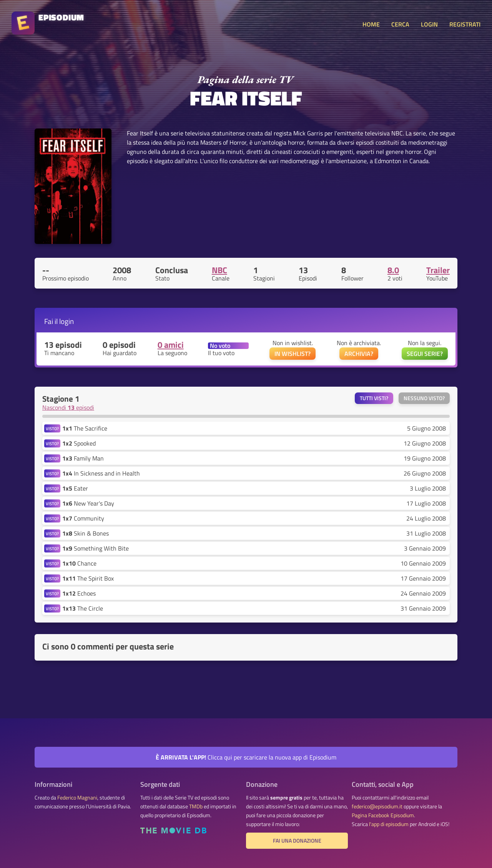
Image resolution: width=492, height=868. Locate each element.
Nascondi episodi (68, 407)
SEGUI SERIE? (425, 354)
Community (83, 518)
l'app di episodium (389, 824)
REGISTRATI (465, 24)
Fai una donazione (297, 841)
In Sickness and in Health (101, 473)
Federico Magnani (77, 798)
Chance (79, 563)
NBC (219, 270)
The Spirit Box (88, 578)
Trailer (438, 270)
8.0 (393, 270)
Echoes (79, 593)
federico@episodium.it (377, 806)
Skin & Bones (86, 533)
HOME (371, 24)
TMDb (196, 806)
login (66, 321)
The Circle (83, 608)
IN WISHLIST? (293, 354)
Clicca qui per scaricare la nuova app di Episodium (246, 757)
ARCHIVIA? (359, 354)
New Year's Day (88, 503)
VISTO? (52, 428)
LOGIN (429, 24)
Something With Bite (96, 548)
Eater (75, 488)
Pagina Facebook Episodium (383, 815)
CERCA (400, 24)
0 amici (171, 345)
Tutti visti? (374, 398)
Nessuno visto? (424, 398)
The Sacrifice (85, 428)
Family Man (83, 458)
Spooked (79, 443)
